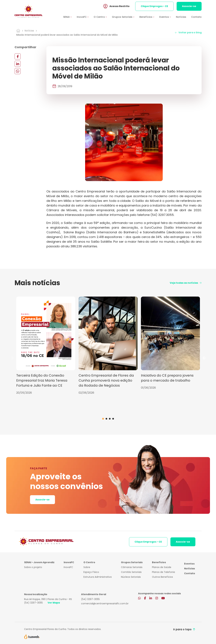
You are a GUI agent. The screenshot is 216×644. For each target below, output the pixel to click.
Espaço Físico (91, 572)
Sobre (87, 567)
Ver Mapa (54, 603)
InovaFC (68, 567)
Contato (196, 17)
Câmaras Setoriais (132, 567)
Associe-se (189, 7)
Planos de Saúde (162, 567)
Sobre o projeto (33, 567)
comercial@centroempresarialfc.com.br (105, 603)
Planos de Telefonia (163, 572)
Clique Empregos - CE (154, 7)
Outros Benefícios (162, 577)
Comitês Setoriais (131, 572)
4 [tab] (113, 419)
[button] (70, 17)
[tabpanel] (46, 346)
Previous (12, 358)
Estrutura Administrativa (98, 577)
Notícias (181, 17)
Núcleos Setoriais (131, 577)
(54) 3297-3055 (33, 603)
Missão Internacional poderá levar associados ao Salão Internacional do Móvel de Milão (67, 35)
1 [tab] (103, 419)
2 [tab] (106, 419)
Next (204, 358)
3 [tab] (110, 419)
